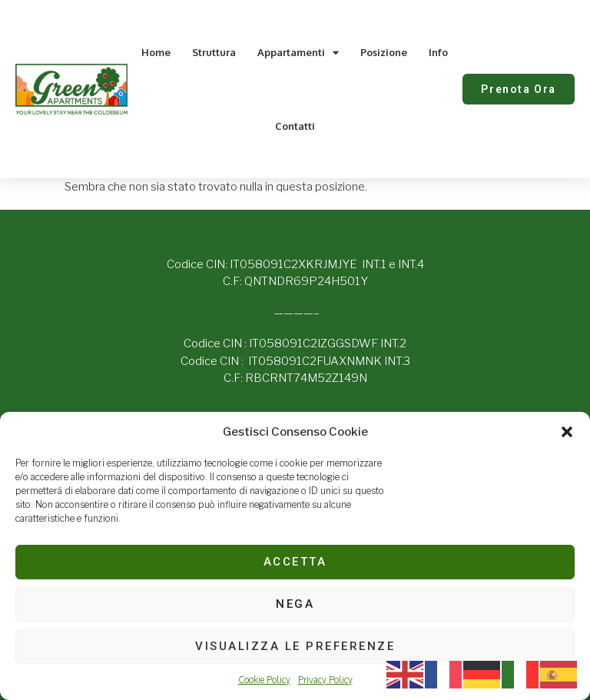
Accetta (295, 562)
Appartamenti (298, 53)
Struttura (214, 52)
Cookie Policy (264, 680)
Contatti (295, 126)
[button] (567, 432)
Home (156, 52)
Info (438, 52)
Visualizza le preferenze (295, 646)
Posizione (384, 52)
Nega (295, 604)
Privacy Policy (325, 680)
